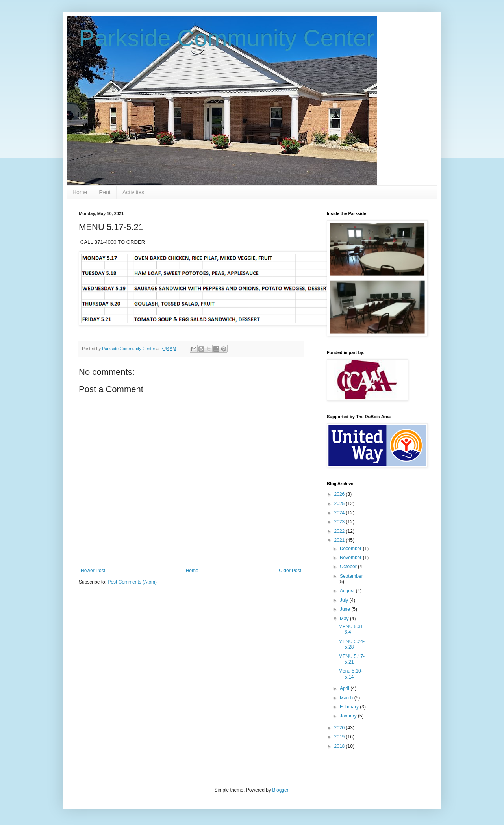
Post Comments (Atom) (132, 582)
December (351, 549)
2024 (340, 513)
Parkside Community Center (226, 38)
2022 (340, 531)
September (351, 576)
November (351, 558)
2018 (340, 746)
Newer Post (93, 571)
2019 (340, 737)
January (349, 716)
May (345, 619)
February (350, 707)
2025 (340, 504)
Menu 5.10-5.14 (351, 674)
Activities (133, 192)
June (346, 609)
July (345, 600)
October (349, 567)
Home (80, 192)
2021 (340, 540)
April (345, 688)
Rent (105, 192)
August (348, 591)
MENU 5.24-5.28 (352, 644)
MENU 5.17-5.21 (352, 659)
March (347, 698)
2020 (340, 728)
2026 (340, 494)
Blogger (280, 790)
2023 (340, 522)
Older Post (290, 571)
